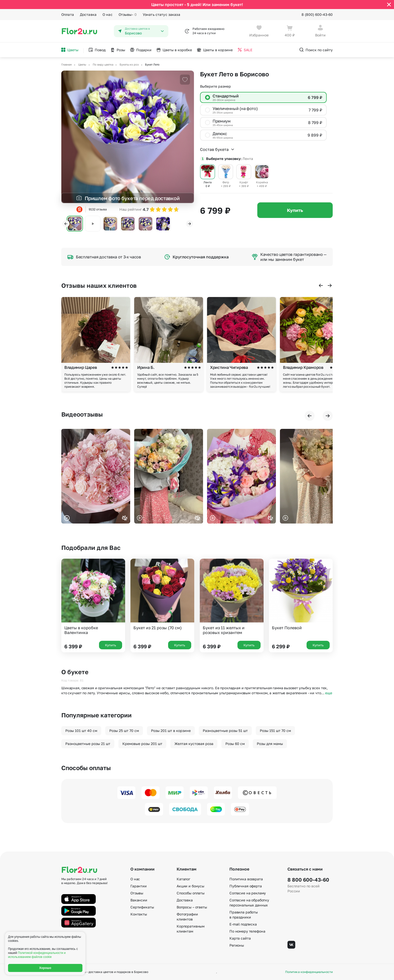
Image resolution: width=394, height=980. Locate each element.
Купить (295, 210)
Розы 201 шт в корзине (171, 731)
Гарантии (139, 886)
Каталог (183, 879)
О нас (108, 14)
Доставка (88, 14)
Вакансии (139, 900)
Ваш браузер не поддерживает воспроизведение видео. (96, 476)
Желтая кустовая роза (194, 744)
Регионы (237, 945)
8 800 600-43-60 (308, 880)
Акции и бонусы (190, 886)
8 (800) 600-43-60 (317, 14)
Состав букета (217, 149)
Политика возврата (246, 879)
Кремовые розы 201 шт (142, 744)
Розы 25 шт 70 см (124, 731)
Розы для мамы (270, 744)
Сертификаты (142, 907)
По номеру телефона (247, 931)
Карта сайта (240, 938)
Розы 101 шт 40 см (81, 731)
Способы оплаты (191, 893)
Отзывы (128, 15)
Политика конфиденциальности (309, 972)
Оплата (68, 14)
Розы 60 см (235, 744)
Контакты (139, 914)
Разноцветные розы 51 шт (225, 731)
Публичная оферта (246, 886)
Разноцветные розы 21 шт (88, 744)
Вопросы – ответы (192, 907)
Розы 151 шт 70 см (275, 731)
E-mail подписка (243, 924)
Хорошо (45, 968)
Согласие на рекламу (248, 893)
